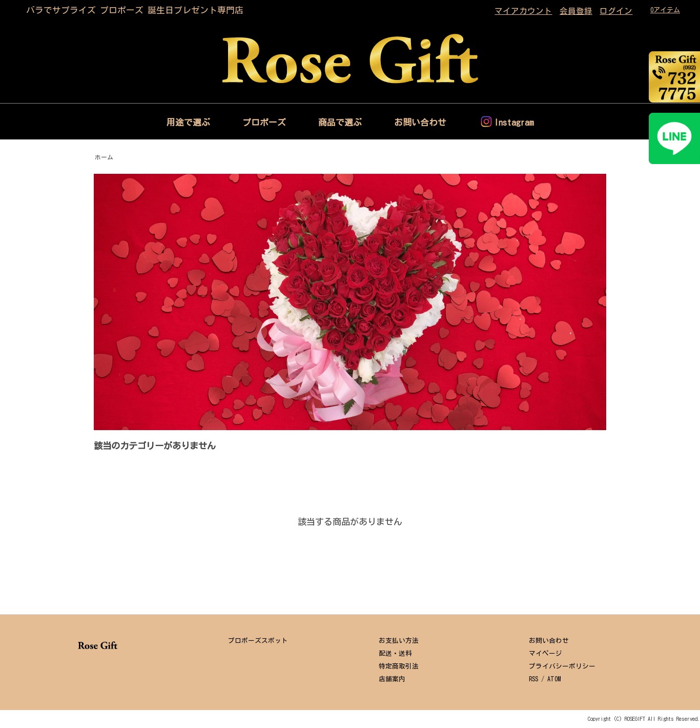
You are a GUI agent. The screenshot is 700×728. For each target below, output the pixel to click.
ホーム (104, 157)
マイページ (545, 653)
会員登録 (576, 11)
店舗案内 (392, 679)
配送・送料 (395, 653)
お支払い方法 (399, 641)
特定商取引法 (399, 666)
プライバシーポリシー (562, 666)
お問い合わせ (420, 122)
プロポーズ (264, 122)
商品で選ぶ (340, 122)
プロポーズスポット (258, 641)
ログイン (616, 11)
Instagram (514, 122)
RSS (533, 679)
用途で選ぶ (188, 122)
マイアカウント (523, 11)
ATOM (554, 679)
